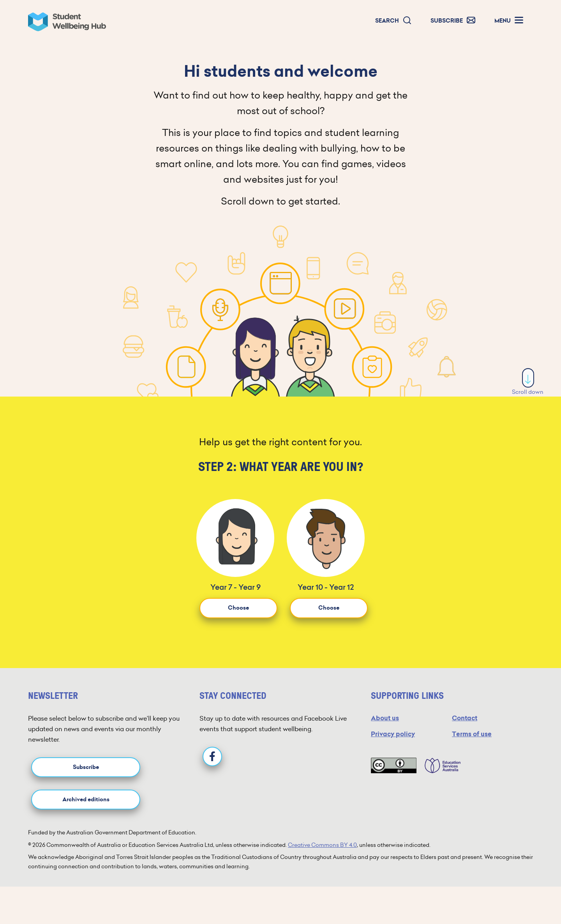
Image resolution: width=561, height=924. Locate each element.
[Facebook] (212, 756)
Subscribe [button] (86, 767)
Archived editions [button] (86, 800)
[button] (393, 21)
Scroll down (528, 382)
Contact (465, 718)
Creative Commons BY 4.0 (322, 845)
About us (385, 718)
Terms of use (472, 734)
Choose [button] (238, 608)
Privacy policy (393, 734)
